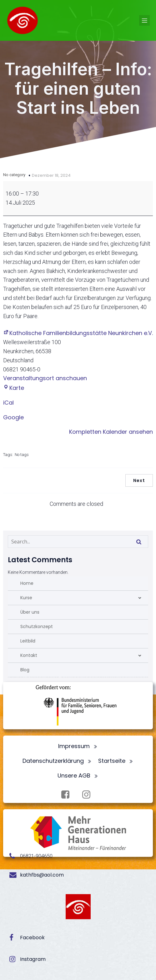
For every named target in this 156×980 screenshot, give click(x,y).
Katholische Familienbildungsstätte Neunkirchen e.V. (78, 333)
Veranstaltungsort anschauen (45, 378)
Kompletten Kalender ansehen (111, 432)
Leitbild (28, 641)
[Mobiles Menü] (144, 20)
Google (13, 417)
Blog (25, 670)
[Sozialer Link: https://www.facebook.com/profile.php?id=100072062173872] (68, 795)
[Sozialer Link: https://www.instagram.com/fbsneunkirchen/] (89, 795)
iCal (8, 403)
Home (27, 583)
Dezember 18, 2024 (51, 175)
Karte (14, 388)
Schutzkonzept (37, 626)
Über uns (30, 612)
